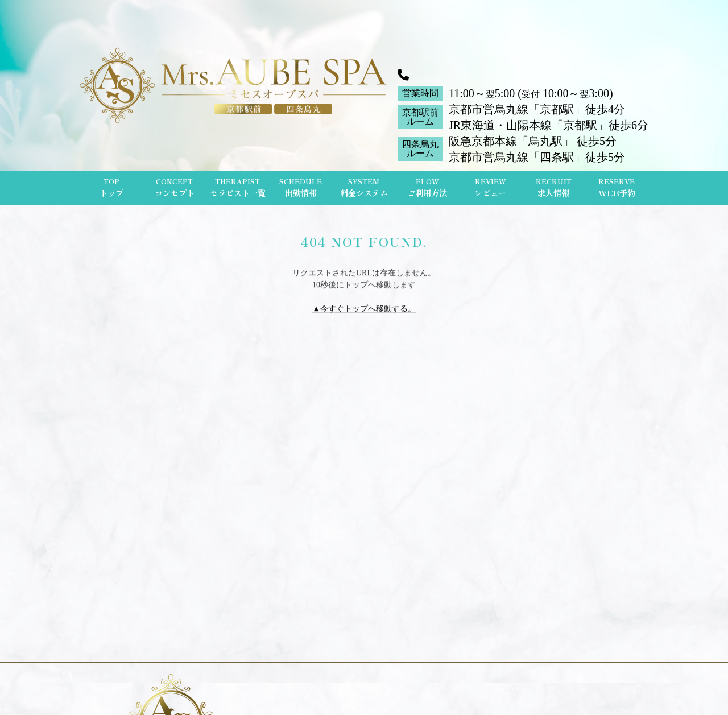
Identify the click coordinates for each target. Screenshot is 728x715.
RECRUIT (554, 188)
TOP (111, 188)
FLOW (427, 188)
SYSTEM (364, 188)
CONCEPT (175, 188)
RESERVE (617, 188)
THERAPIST (238, 188)
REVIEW (490, 188)
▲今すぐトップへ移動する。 (364, 310)
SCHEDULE (301, 188)
